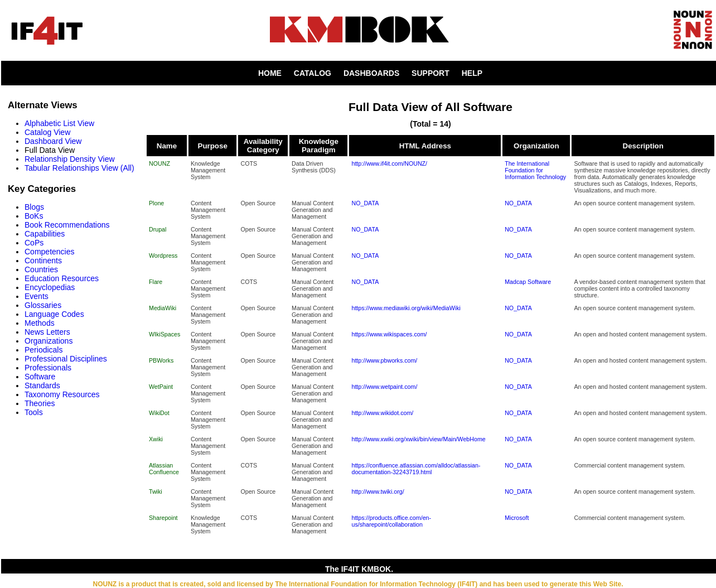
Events (37, 296)
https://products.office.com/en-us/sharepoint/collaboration (391, 521)
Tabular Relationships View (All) (79, 168)
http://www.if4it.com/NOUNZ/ (389, 163)
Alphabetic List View (59, 123)
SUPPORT (430, 73)
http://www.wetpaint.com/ (384, 387)
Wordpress (163, 256)
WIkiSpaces (165, 334)
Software (40, 377)
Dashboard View (53, 141)
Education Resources (62, 278)
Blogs (34, 207)
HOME (270, 73)
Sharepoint (163, 518)
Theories (40, 403)
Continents (43, 261)
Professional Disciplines (66, 359)
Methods (40, 323)
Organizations (49, 341)
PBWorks (161, 360)
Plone (156, 203)
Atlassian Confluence (164, 469)
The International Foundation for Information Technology (535, 170)
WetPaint (161, 387)
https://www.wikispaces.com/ (389, 334)
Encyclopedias (50, 287)
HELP (472, 73)
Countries (41, 269)
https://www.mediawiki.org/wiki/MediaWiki (406, 308)
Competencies (50, 252)
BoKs (34, 216)
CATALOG (313, 73)
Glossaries (43, 305)
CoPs (34, 243)
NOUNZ (159, 163)
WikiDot (159, 413)
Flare (156, 282)
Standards (42, 385)
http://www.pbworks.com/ (384, 360)
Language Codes (54, 314)
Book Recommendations (67, 225)
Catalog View (47, 132)
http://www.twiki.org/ (378, 491)
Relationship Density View (70, 159)
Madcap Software (528, 282)
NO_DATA (365, 203)
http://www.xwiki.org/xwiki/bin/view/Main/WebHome (418, 439)
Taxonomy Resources (62, 394)
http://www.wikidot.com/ (382, 413)
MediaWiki (163, 308)
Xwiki (156, 439)
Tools (34, 412)
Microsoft (517, 518)
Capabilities (45, 234)
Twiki (156, 491)
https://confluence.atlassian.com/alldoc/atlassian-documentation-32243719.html (416, 469)
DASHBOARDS (371, 73)
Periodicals (43, 350)
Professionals (48, 368)
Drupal (158, 229)
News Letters (47, 332)
